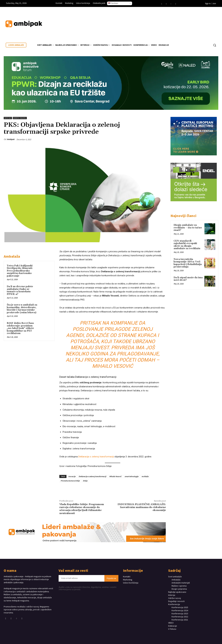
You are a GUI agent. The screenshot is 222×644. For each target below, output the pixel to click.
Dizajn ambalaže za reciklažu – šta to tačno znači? (188, 228)
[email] (82, 578)
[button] (215, 45)
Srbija (85, 481)
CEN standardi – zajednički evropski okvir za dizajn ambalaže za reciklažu (187, 245)
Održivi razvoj (20, 118)
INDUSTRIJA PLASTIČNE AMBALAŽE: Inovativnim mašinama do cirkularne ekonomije (142, 507)
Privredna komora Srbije (70, 481)
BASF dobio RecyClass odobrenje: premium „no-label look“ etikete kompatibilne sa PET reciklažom (20, 328)
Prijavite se (111, 578)
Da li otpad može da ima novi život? (188, 279)
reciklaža (145, 476)
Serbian (113, 3)
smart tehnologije (132, 476)
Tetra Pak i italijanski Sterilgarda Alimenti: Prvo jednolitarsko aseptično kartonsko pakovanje (20, 271)
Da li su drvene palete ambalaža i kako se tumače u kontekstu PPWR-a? (20, 290)
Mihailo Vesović (115, 476)
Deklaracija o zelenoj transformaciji (96, 457)
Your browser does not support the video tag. (195, 21)
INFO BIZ (8, 118)
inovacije (72, 476)
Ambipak (11, 139)
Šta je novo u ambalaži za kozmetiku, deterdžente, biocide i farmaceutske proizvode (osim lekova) (22, 309)
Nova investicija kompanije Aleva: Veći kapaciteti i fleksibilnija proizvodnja (188, 263)
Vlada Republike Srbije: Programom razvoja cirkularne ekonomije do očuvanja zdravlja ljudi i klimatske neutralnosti (82, 509)
